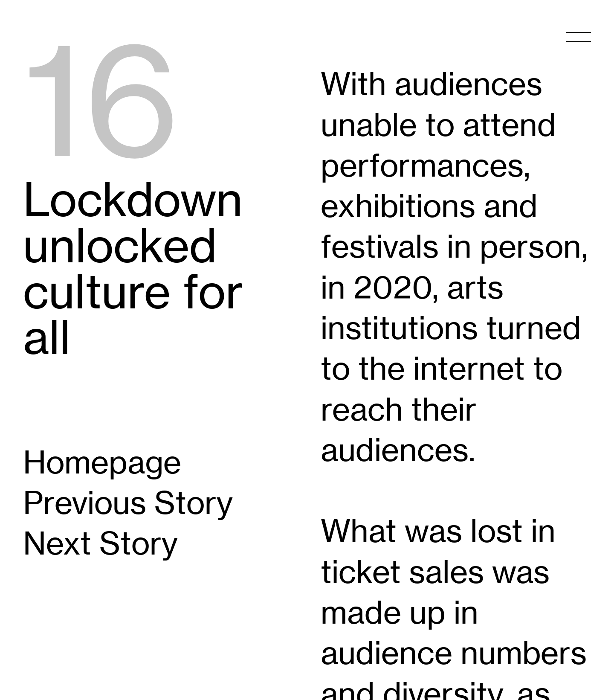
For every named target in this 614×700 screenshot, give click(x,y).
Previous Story (128, 502)
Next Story (100, 543)
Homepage (102, 462)
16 (101, 100)
